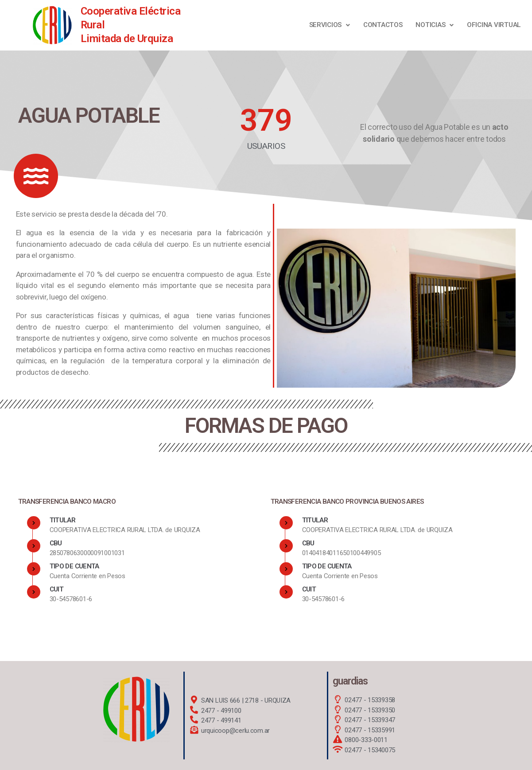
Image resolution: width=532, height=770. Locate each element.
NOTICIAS (435, 25)
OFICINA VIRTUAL (494, 25)
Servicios (330, 25)
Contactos (383, 25)
